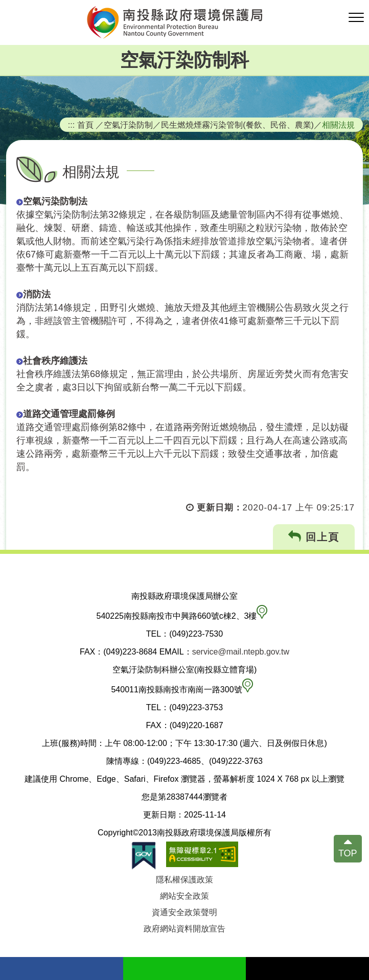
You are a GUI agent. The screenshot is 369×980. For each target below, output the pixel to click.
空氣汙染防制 (128, 125)
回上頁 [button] (314, 537)
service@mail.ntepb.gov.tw (241, 652)
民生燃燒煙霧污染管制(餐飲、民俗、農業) (237, 125)
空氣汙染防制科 (184, 60)
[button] (356, 18)
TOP (348, 853)
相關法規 (338, 125)
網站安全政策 (184, 896)
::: (72, 125)
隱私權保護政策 (184, 880)
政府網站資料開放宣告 (184, 929)
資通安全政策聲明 (184, 912)
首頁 (85, 125)
